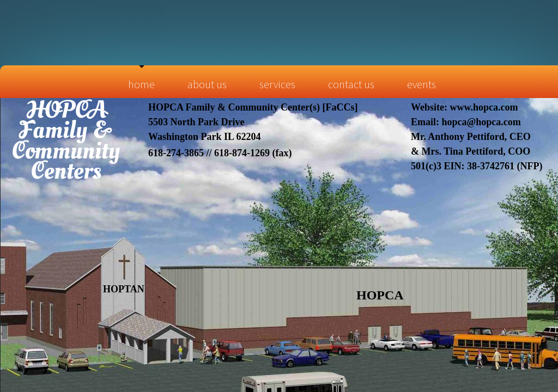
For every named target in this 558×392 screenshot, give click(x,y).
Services (277, 84)
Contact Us (351, 84)
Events (421, 84)
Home (141, 84)
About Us (207, 84)
